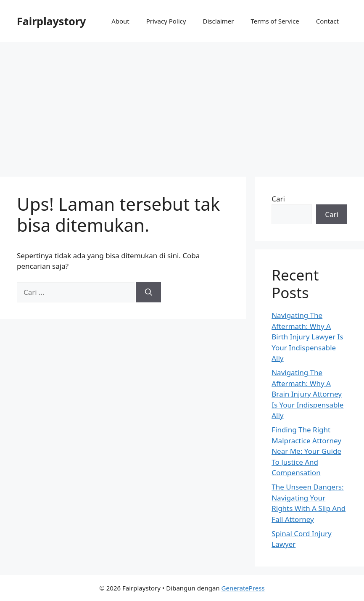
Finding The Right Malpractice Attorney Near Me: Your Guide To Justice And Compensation (306, 451)
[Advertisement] (182, 105)
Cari (278, 199)
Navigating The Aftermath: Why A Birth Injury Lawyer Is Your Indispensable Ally (307, 337)
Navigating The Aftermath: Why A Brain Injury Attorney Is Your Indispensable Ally (307, 394)
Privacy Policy (166, 21)
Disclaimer (218, 21)
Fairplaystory (51, 21)
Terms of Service (275, 21)
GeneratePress (243, 588)
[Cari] (149, 292)
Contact (327, 21)
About (120, 21)
